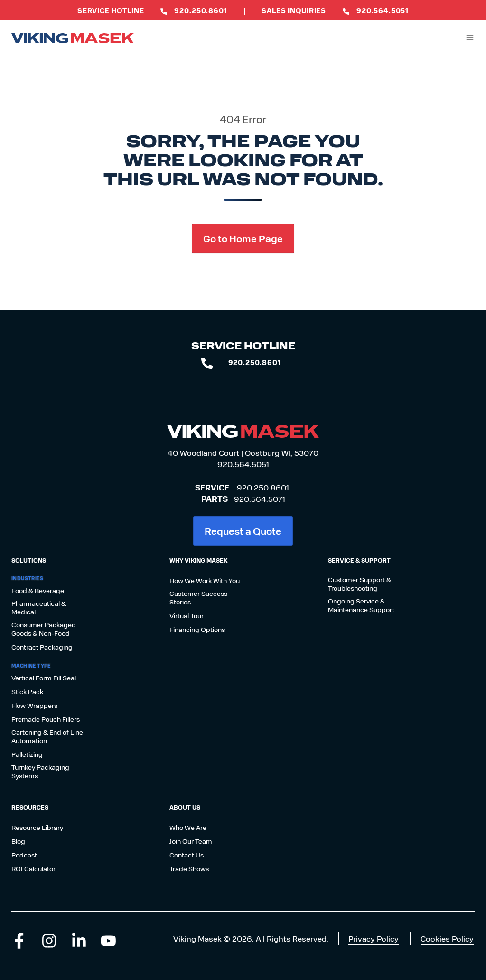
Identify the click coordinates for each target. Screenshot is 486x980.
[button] (470, 38)
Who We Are (188, 828)
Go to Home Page (243, 238)
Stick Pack (27, 692)
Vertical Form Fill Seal (44, 678)
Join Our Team (191, 841)
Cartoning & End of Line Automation (47, 736)
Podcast (24, 855)
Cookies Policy (447, 938)
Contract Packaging (42, 647)
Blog (18, 841)
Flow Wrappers (34, 706)
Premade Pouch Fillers (46, 719)
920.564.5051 (243, 464)
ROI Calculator (33, 869)
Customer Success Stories (198, 598)
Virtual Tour (187, 616)
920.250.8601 (263, 487)
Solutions (29, 560)
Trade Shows (189, 869)
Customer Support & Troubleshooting (360, 584)
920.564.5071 (260, 499)
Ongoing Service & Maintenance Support (361, 605)
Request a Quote (243, 531)
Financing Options (197, 630)
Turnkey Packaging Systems (40, 772)
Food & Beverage (38, 591)
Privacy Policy (374, 938)
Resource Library (37, 828)
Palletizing (27, 754)
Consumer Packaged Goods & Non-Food (44, 629)
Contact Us (187, 855)
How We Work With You (205, 581)
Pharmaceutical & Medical (39, 608)
